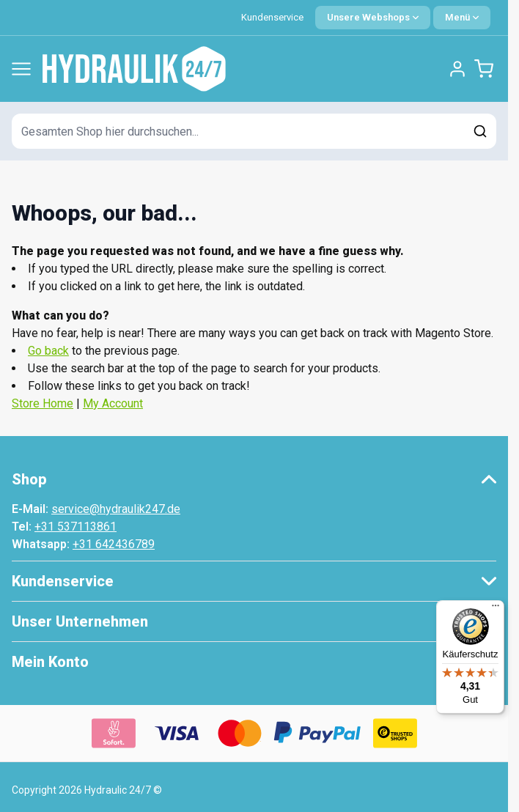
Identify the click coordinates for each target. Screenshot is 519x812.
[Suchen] (480, 131)
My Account (113, 403)
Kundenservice (272, 17)
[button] (254, 479)
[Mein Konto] (457, 69)
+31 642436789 (114, 544)
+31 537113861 (76, 527)
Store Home (43, 403)
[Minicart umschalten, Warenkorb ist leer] (484, 69)
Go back (48, 351)
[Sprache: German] (373, 18)
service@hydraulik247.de (116, 509)
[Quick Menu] (462, 18)
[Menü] (496, 609)
